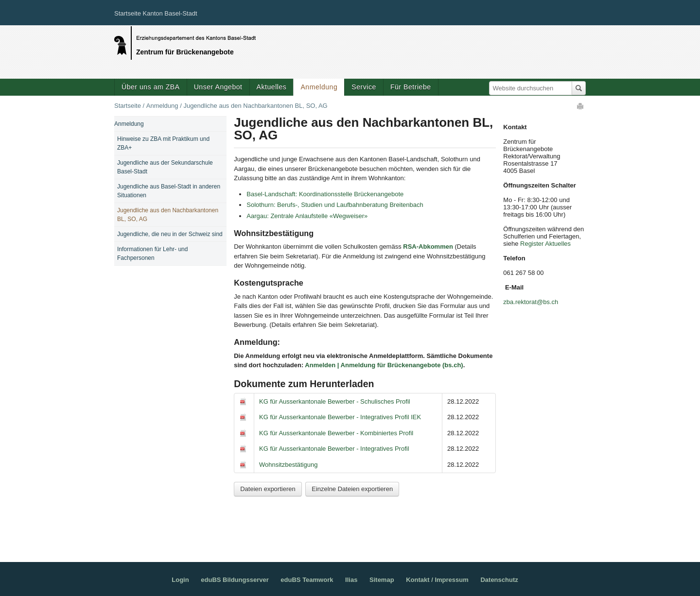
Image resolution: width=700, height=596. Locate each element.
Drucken (581, 106)
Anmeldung (319, 87)
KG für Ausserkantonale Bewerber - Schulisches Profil (335, 401)
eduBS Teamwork (307, 580)
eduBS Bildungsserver (235, 580)
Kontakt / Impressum (437, 580)
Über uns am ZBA (151, 87)
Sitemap (382, 580)
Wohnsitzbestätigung (288, 465)
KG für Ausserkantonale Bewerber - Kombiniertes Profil (336, 433)
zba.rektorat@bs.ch (531, 302)
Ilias (351, 580)
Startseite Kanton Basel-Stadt (156, 13)
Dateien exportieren (268, 489)
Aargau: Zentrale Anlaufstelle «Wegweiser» (307, 216)
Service (364, 87)
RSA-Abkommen (428, 247)
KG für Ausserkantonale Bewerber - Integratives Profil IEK (340, 417)
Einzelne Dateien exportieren (352, 489)
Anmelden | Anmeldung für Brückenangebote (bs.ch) (384, 365)
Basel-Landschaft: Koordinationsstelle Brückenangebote (325, 194)
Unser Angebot (218, 87)
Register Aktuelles (545, 244)
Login (180, 580)
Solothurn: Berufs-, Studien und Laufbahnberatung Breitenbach (335, 205)
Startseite (128, 106)
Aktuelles (272, 87)
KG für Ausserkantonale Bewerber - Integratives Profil (334, 449)
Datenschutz (499, 580)
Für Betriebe (411, 87)
